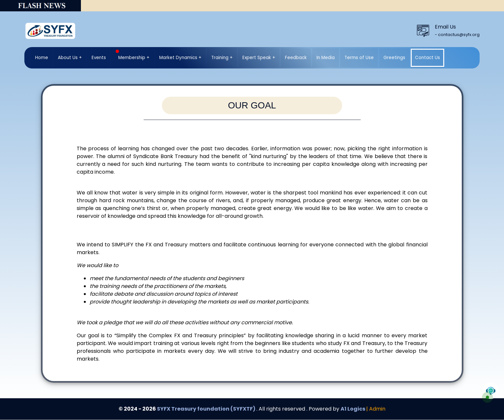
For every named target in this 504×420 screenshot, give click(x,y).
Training (220, 58)
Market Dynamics (178, 58)
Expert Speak (257, 58)
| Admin (376, 409)
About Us (68, 58)
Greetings (394, 58)
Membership (130, 55)
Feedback (296, 58)
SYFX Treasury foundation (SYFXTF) (207, 409)
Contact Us (427, 58)
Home (42, 58)
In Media (326, 58)
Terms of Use (359, 58)
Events (99, 58)
